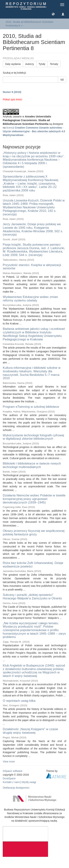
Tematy (54, 64)
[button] (53, 14)
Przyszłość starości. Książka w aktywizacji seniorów (32, 267)
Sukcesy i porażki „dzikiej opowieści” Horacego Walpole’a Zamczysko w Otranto (32, 597)
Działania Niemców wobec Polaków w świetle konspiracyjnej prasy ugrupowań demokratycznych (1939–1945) (34, 499)
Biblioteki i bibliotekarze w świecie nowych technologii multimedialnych (32, 465)
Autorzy (30, 64)
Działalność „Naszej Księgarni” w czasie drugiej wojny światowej (30, 731)
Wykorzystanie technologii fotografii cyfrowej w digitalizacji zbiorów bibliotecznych (33, 437)
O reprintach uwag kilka (19, 701)
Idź (62, 80)
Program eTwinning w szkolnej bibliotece (31, 407)
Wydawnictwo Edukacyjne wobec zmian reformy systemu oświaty (30, 299)
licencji (34, 131)
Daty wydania (13, 64)
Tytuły (42, 64)
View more (9, 762)
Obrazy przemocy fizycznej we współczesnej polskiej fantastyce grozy (34, 533)
